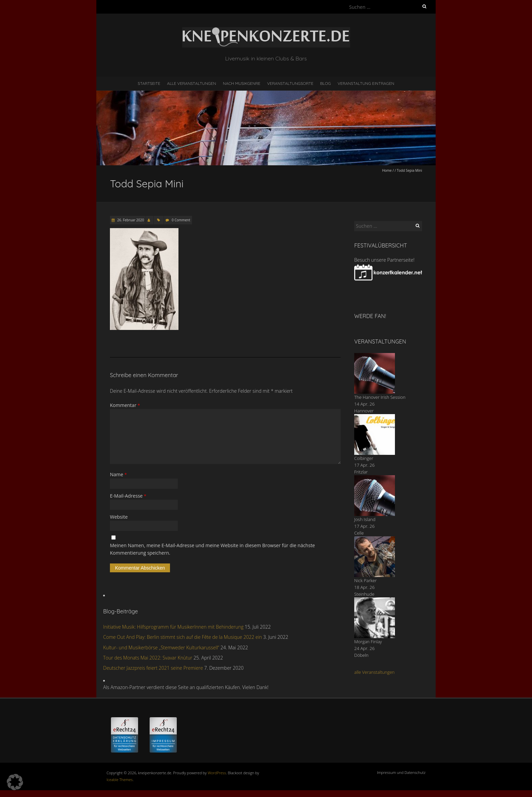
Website (119, 517)
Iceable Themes (120, 780)
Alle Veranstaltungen (191, 83)
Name (118, 474)
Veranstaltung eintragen (366, 83)
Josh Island (365, 519)
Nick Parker (365, 580)
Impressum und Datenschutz (401, 772)
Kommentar (125, 405)
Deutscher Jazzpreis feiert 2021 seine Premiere (153, 668)
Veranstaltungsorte (290, 83)
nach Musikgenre (242, 83)
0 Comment (181, 220)
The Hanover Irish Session (380, 397)
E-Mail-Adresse (128, 496)
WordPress (217, 773)
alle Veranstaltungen (374, 672)
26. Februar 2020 (130, 220)
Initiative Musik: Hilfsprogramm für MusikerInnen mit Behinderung (173, 627)
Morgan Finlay (368, 642)
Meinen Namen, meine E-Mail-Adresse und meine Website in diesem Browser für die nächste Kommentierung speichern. (212, 549)
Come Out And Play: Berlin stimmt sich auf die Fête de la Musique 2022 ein (183, 637)
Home (387, 170)
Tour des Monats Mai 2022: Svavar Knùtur (148, 658)
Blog (325, 83)
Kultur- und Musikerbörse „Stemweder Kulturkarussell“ (161, 647)
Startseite (149, 83)
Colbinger (364, 458)
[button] (15, 782)
